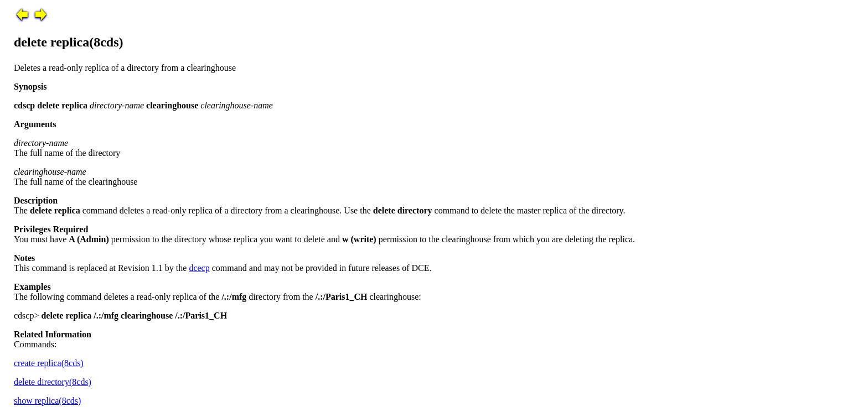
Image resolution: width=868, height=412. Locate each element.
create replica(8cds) (49, 363)
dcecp (199, 268)
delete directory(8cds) (53, 382)
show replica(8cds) (47, 401)
